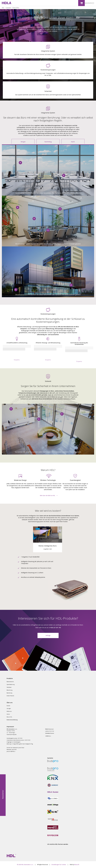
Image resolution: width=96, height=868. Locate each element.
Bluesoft (77, 865)
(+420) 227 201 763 (50, 731)
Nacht (73, 142)
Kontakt (8, 706)
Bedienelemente (10, 682)
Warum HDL (9, 717)
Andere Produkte (10, 696)
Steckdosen (9, 687)
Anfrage (48, 635)
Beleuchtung (9, 690)
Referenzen (9, 711)
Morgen (23, 142)
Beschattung (9, 693)
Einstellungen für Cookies (59, 865)
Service (8, 714)
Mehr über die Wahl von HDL (48, 496)
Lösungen (8, 8)
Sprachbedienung (11, 684)
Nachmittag (48, 142)
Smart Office (16, 8)
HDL (3, 8)
